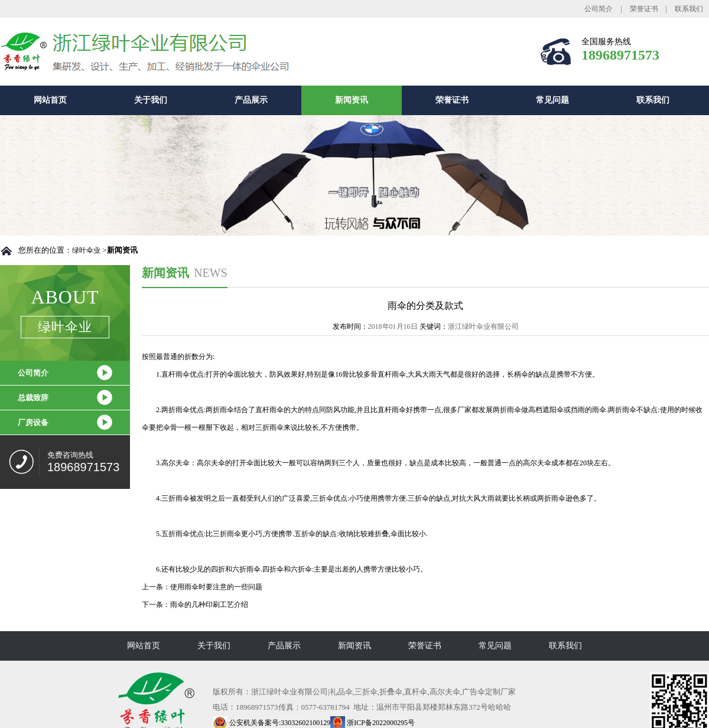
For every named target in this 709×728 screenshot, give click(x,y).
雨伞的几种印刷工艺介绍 (209, 605)
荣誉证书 (644, 9)
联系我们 (689, 9)
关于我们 (151, 100)
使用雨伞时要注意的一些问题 (216, 587)
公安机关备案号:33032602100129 (271, 723)
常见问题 (552, 100)
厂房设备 (33, 422)
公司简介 (599, 9)
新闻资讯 (352, 100)
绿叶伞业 (86, 250)
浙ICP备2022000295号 (373, 723)
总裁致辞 (33, 398)
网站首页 (50, 100)
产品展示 (251, 100)
